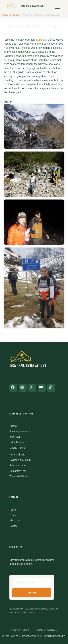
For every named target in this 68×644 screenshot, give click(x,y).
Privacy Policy (20, 630)
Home (5, 15)
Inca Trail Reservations (33, 6)
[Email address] (32, 582)
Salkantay (42, 40)
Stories (15, 15)
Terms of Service (46, 630)
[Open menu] (57, 6)
